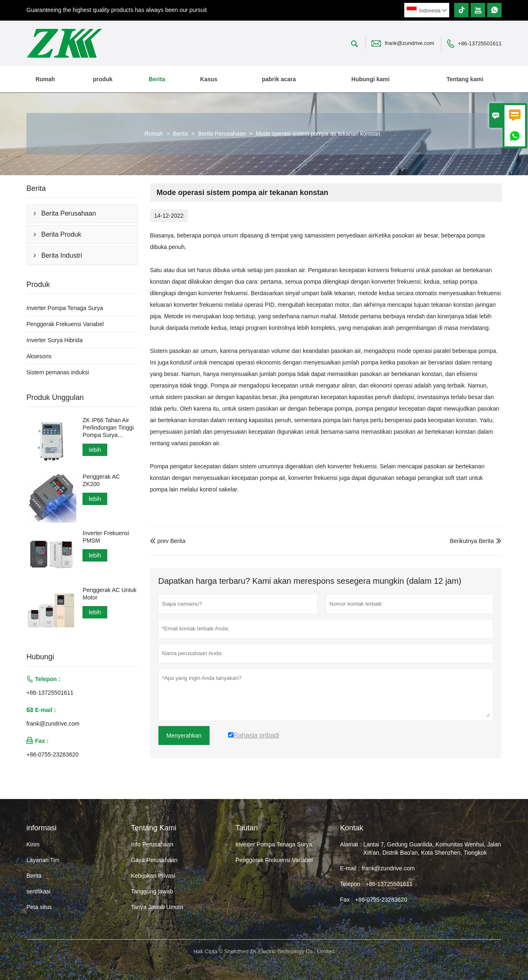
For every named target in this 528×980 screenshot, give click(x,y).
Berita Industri (62, 255)
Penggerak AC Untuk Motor (110, 594)
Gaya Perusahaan (154, 860)
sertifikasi (38, 891)
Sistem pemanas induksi (58, 372)
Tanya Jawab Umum (157, 907)
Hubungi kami (371, 79)
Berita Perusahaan (222, 134)
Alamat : (350, 844)
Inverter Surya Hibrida (54, 340)
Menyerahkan (184, 736)
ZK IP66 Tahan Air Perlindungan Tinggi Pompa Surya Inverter (108, 428)
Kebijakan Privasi (153, 876)
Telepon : (352, 884)
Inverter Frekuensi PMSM (106, 537)
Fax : (346, 900)
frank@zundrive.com (409, 43)
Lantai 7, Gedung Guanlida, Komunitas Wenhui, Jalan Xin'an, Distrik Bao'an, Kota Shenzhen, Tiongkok (432, 848)
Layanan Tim (43, 860)
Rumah (45, 79)
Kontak (351, 828)
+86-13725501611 (480, 43)
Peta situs (39, 907)
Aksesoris (39, 356)
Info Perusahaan (152, 844)
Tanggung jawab (152, 891)
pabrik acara (279, 79)
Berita (157, 79)
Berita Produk (61, 234)
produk (103, 79)
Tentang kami (465, 79)
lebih (95, 450)
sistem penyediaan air (346, 235)
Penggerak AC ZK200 (101, 480)
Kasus (209, 79)
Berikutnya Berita (472, 541)
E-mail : (350, 868)
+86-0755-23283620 (53, 754)
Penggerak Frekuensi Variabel (65, 324)
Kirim (33, 844)
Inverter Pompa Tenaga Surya (65, 308)
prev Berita (168, 541)
